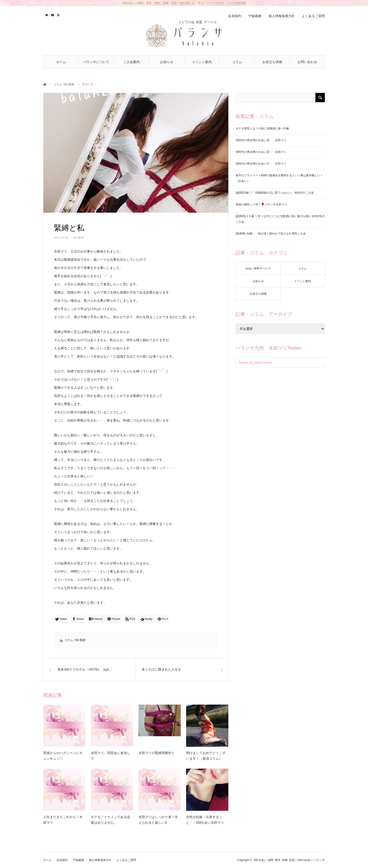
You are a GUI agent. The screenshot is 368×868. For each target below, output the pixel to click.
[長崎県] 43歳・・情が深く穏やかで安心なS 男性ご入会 (271, 234)
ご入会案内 (131, 62)
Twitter (46, 14)
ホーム (61, 62)
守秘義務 (255, 16)
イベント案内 (202, 62)
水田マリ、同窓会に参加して (111, 756)
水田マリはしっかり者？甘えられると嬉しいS (158, 820)
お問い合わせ (307, 62)
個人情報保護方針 (282, 16)
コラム (237, 62)
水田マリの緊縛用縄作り (157, 753)
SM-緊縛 (69, 84)
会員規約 (235, 16)
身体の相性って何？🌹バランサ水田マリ (261, 204)
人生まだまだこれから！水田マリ (63, 820)
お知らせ (167, 62)
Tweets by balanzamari (255, 362)
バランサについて (96, 62)
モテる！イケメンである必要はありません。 (111, 820)
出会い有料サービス (258, 268)
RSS (58, 14)
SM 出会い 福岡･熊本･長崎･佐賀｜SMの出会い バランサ (289, 860)
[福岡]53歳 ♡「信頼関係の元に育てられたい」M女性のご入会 (275, 193)
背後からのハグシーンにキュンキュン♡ (63, 756)
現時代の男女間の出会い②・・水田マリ (261, 152)
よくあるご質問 (313, 16)
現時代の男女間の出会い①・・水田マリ (261, 164)
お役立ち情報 (272, 62)
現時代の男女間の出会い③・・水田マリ (261, 140)
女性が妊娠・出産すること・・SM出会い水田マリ (205, 820)
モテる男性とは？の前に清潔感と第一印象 (262, 128)
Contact (52, 14)
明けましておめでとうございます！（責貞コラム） (206, 756)
